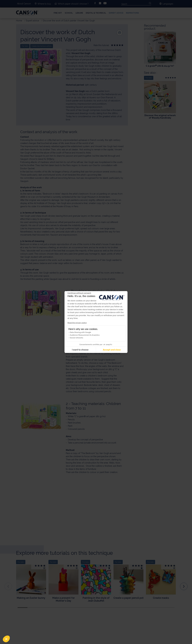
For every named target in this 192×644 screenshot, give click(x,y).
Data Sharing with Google (80, 332)
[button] (6, 639)
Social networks (76, 338)
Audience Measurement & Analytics (85, 335)
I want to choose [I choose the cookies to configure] (80, 350)
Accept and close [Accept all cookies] (112, 350)
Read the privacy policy (77, 323)
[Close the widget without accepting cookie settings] (79, 293)
